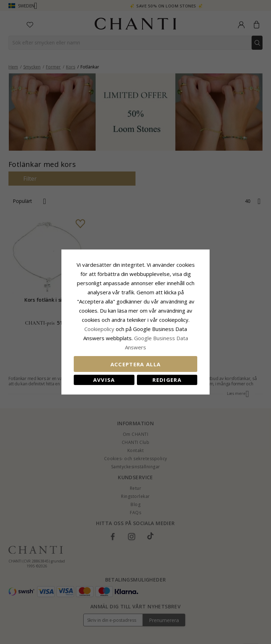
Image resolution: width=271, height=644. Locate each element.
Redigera (167, 380)
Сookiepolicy (100, 329)
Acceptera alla (136, 364)
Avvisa (104, 380)
